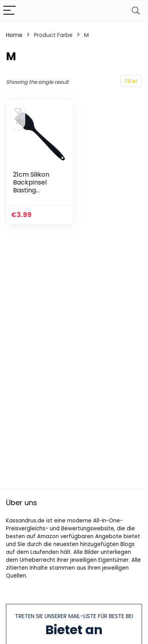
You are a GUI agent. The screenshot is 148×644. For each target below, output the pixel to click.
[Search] (136, 11)
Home (14, 35)
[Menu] (9, 11)
